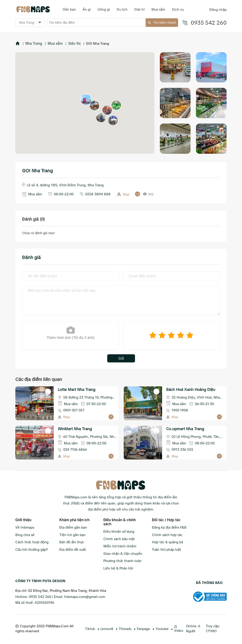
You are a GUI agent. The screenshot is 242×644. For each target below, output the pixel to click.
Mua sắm (55, 43)
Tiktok (90, 629)
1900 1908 (180, 410)
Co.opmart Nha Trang (185, 429)
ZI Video (179, 628)
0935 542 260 (209, 22)
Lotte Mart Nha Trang (77, 389)
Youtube (162, 629)
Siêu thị (74, 43)
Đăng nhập (218, 10)
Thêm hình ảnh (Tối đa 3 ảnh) (71, 333)
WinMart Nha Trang (75, 429)
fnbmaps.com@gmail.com (85, 596)
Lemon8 (107, 629)
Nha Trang (34, 43)
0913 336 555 (182, 449)
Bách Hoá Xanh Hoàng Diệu (191, 389)
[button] (86, 99)
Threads (125, 629)
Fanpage (143, 629)
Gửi (121, 358)
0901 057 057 (74, 410)
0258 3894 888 (98, 194)
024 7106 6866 (75, 449)
